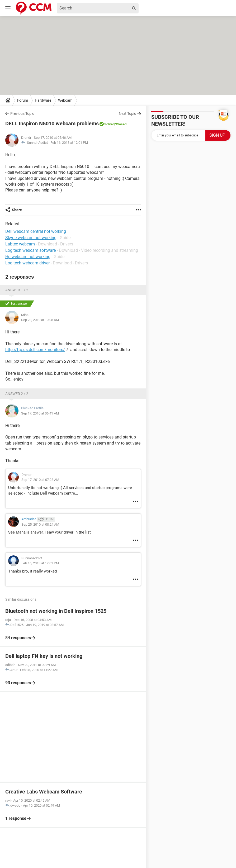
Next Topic (127, 114)
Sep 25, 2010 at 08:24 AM (40, 524)
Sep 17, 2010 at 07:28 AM (40, 480)
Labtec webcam (20, 244)
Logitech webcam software (30, 250)
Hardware (43, 100)
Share (17, 210)
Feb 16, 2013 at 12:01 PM (69, 143)
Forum (23, 100)
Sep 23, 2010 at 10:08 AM (40, 320)
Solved (109, 124)
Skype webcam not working (31, 238)
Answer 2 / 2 (17, 394)
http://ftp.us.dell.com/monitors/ (35, 350)
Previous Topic (22, 114)
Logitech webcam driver (27, 263)
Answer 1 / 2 (17, 290)
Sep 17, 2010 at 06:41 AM (40, 413)
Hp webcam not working (28, 257)
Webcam (65, 100)
